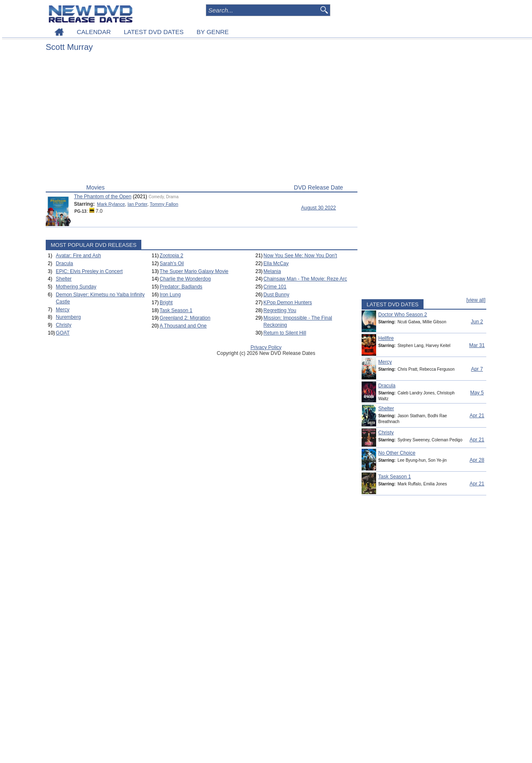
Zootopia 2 (171, 256)
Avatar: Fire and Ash (78, 256)
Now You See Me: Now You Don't (300, 256)
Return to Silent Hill (285, 333)
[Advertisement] (202, 120)
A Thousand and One (183, 326)
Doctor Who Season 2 (403, 315)
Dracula (64, 263)
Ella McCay (276, 263)
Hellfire (386, 338)
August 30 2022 (318, 208)
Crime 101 (275, 287)
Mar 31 (477, 345)
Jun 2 (477, 322)
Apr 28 (477, 460)
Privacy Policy (266, 347)
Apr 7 (477, 369)
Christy (63, 325)
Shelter (64, 279)
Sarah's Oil (172, 263)
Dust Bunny (276, 295)
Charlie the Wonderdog (185, 279)
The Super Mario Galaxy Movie (194, 271)
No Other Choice (397, 453)
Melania (272, 271)
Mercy (63, 310)
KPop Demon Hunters (288, 303)
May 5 (477, 393)
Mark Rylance (111, 204)
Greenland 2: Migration (185, 318)
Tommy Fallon (164, 204)
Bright (166, 303)
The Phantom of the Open (103, 197)
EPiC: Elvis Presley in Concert (89, 271)
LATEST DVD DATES (154, 32)
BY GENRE (213, 32)
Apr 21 (477, 416)
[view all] (476, 300)
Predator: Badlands (181, 287)
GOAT (63, 333)
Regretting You (280, 310)
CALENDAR (94, 32)
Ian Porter (138, 204)
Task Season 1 (176, 310)
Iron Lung (170, 295)
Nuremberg (68, 317)
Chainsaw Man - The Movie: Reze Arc (305, 279)
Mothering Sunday (76, 287)
